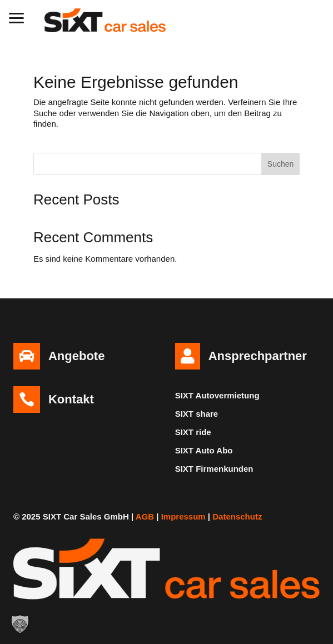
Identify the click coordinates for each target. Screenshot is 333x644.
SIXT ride (193, 432)
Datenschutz (237, 516)
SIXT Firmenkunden (214, 469)
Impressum (183, 516)
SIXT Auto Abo (204, 450)
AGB (145, 516)
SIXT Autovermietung (217, 395)
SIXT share (197, 414)
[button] (17, 17)
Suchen (280, 164)
